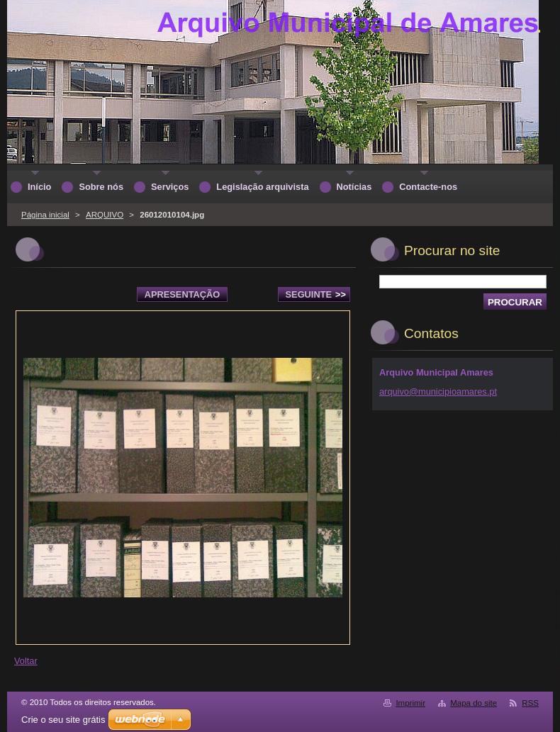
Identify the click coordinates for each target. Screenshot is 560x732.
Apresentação (182, 294)
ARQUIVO (105, 215)
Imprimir (410, 703)
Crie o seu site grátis (63, 720)
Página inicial (45, 215)
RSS (530, 703)
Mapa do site (474, 703)
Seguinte (316, 294)
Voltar (26, 661)
